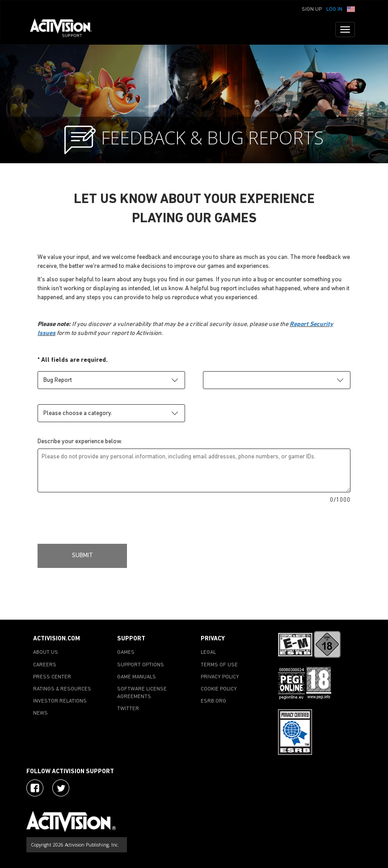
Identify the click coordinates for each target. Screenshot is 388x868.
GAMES (126, 652)
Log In (334, 9)
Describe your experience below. (80, 442)
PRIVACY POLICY (220, 677)
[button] (351, 8)
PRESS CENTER (52, 677)
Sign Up (312, 9)
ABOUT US (46, 652)
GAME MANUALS (137, 677)
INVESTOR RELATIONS (60, 701)
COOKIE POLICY (219, 689)
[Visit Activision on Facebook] (35, 788)
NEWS (40, 713)
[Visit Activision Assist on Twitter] (61, 788)
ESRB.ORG (213, 701)
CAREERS (45, 665)
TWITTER (128, 709)
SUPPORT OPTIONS (141, 665)
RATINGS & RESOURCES (62, 689)
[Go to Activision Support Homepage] (65, 30)
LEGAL (208, 652)
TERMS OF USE (219, 665)
